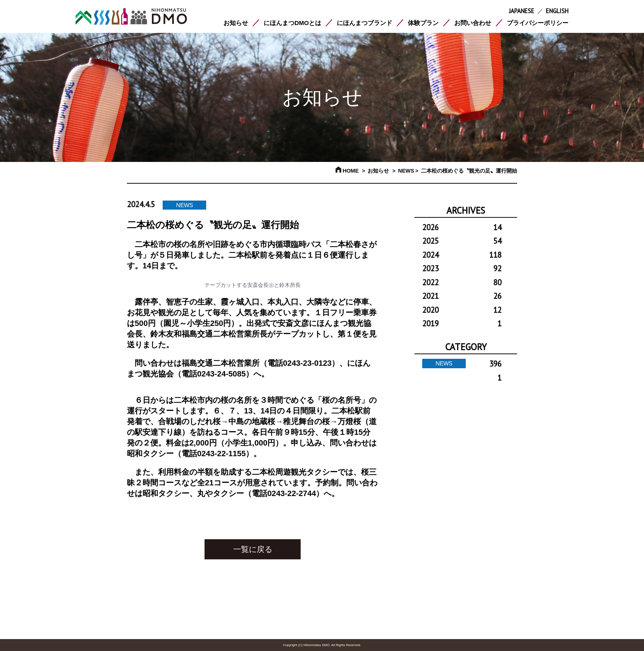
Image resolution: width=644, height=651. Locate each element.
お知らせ (236, 23)
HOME (347, 171)
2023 (462, 268)
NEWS (406, 171)
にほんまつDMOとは (292, 23)
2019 (462, 323)
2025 (462, 241)
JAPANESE (522, 11)
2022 (462, 282)
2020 (462, 310)
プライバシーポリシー (538, 23)
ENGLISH (557, 11)
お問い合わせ (473, 23)
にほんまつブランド (365, 23)
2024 (462, 255)
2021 (462, 296)
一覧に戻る (253, 549)
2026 (462, 227)
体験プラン (423, 23)
